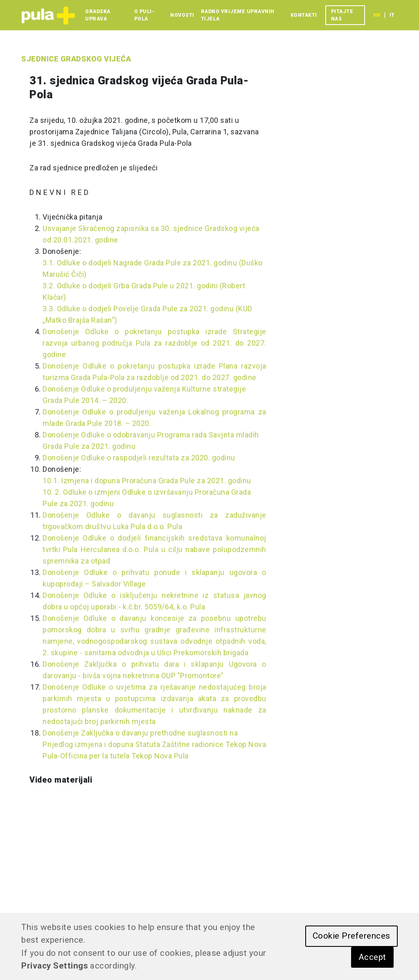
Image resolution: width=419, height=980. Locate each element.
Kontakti (304, 15)
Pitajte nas (342, 15)
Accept (372, 957)
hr (377, 15)
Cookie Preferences (351, 936)
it (392, 15)
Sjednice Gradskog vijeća (76, 59)
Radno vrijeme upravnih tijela (238, 15)
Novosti (182, 15)
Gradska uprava (98, 15)
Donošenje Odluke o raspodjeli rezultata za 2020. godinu (139, 458)
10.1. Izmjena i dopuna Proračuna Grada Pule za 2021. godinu (147, 481)
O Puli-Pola (144, 15)
